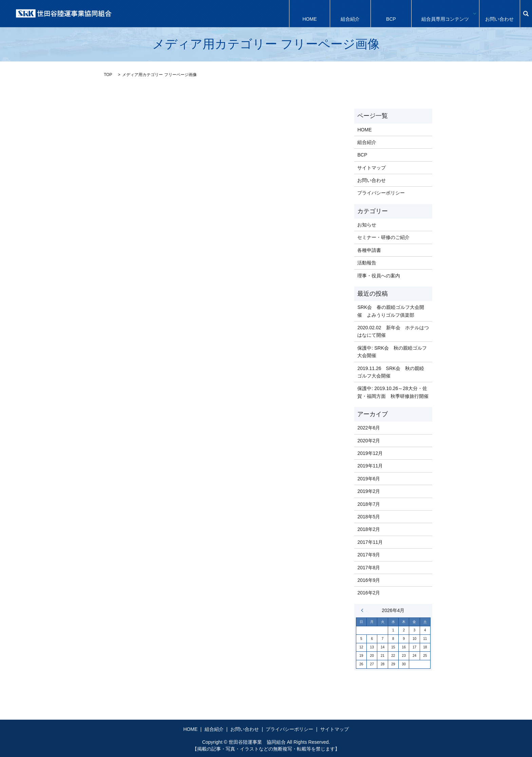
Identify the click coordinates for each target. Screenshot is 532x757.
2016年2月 (369, 593)
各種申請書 (369, 250)
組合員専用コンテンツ (445, 14)
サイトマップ (372, 168)
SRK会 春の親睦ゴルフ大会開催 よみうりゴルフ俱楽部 (391, 311)
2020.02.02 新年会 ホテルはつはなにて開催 (393, 331)
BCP (391, 14)
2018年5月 (369, 517)
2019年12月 (370, 453)
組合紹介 (350, 14)
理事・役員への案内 (379, 276)
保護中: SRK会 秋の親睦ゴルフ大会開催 (392, 352)
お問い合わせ (499, 14)
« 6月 (364, 610)
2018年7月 (369, 504)
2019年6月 (369, 479)
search (526, 14)
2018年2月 (369, 529)
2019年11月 (370, 466)
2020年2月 (369, 441)
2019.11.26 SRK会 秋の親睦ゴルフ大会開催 (391, 372)
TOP (108, 75)
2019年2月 (369, 491)
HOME (309, 14)
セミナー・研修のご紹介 (383, 237)
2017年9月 (369, 555)
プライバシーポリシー (381, 193)
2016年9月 (369, 580)
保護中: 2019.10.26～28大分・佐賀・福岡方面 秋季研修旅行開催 (393, 392)
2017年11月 (370, 542)
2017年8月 (369, 568)
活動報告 (367, 263)
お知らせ (367, 225)
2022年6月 (369, 428)
